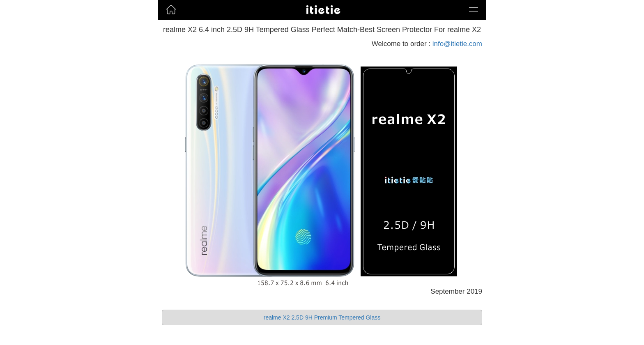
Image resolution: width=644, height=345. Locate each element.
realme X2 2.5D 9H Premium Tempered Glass (322, 317)
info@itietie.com (457, 44)
